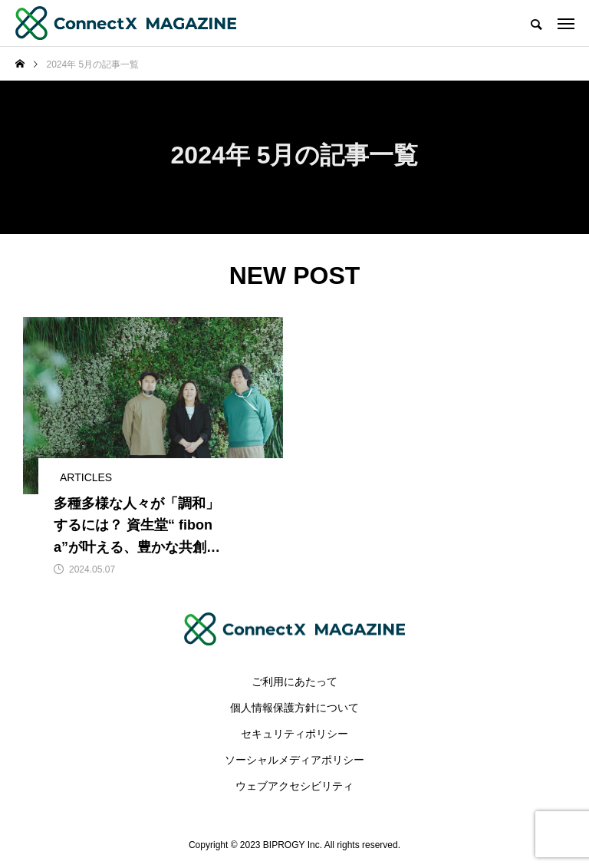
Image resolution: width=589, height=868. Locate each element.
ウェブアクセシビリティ (294, 786)
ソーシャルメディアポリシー (294, 760)
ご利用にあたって (294, 682)
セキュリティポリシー (294, 734)
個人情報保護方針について (294, 708)
